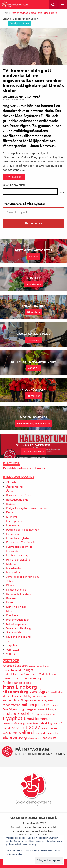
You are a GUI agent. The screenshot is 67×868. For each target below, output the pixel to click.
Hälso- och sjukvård (18, 560)
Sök (62, 192)
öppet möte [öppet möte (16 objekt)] (49, 738)
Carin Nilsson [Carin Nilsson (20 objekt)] (47, 674)
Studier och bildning (18, 637)
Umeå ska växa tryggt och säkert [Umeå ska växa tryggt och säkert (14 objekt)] (20, 723)
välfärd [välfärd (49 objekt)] (26, 732)
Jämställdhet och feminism (23, 577)
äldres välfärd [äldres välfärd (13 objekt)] (35, 738)
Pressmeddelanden (18, 620)
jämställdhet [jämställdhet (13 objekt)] (57, 692)
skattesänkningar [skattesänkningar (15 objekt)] (47, 709)
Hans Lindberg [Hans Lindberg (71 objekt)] (20, 687)
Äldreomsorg (14, 487)
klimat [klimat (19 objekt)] (7, 696)
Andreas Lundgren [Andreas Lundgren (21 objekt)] (15, 666)
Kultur (10, 602)
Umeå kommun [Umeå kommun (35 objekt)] (37, 719)
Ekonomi (12, 517)
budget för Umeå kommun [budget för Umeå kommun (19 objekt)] (20, 674)
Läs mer (17, 177)
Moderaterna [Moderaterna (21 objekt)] (11, 705)
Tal (8, 641)
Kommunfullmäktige (19, 594)
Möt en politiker (16, 607)
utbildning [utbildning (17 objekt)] (46, 723)
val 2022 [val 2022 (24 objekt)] (9, 728)
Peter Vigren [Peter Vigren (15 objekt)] (10, 709)
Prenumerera (33, 223)
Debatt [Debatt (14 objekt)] (6, 679)
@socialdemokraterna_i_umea (24, 468)
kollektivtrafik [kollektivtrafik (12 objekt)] (40, 696)
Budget (11, 504)
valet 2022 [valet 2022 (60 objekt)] (28, 728)
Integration (13, 572)
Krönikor (12, 598)
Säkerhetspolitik (16, 624)
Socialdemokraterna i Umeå (22, 97)
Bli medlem (33, 312)
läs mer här (33, 396)
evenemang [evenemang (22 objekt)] (33, 678)
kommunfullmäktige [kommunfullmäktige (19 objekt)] (16, 701)
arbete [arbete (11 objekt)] (32, 666)
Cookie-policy (15, 854)
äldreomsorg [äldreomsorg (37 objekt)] (15, 737)
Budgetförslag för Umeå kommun (27, 508)
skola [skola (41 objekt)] (8, 713)
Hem (6, 13)
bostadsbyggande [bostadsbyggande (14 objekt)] (12, 670)
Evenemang (13, 525)
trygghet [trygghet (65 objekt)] (13, 718)
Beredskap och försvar (20, 495)
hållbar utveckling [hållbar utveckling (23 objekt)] (15, 692)
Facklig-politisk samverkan (23, 530)
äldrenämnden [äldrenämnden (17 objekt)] (50, 733)
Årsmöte (12, 491)
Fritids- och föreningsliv (21, 542)
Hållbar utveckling (17, 555)
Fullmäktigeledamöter (20, 547)
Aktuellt (11, 482)
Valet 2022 (13, 650)
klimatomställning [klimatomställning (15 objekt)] (22, 696)
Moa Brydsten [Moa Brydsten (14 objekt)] (46, 701)
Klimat (10, 585)
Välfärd (11, 654)
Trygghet (12, 645)
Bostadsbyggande (17, 500)
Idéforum (12, 564)
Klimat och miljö (16, 590)
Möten (10, 611)
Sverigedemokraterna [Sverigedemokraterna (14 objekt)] (44, 714)
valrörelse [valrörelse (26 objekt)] (49, 728)
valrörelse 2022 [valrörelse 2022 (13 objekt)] (10, 733)
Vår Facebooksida (34, 451)
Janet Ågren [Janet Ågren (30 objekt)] (39, 692)
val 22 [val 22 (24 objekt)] (58, 723)
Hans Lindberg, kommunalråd (33, 424)
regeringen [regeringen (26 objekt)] (27, 709)
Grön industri (14, 551)
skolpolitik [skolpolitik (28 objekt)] (22, 714)
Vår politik (33, 368)
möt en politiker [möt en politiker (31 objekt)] (35, 705)
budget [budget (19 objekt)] (28, 670)
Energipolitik (14, 521)
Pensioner (12, 615)
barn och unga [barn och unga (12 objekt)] (43, 666)
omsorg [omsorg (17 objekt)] (55, 705)
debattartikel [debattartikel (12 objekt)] (18, 679)
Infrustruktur (14, 568)
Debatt (11, 512)
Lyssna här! (33, 340)
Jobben (11, 581)
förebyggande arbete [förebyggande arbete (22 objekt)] (17, 683)
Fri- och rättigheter (18, 538)
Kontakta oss (34, 284)
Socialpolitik (14, 632)
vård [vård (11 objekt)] (37, 733)
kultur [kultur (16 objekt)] (33, 701)
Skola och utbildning (19, 628)
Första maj (13, 534)
